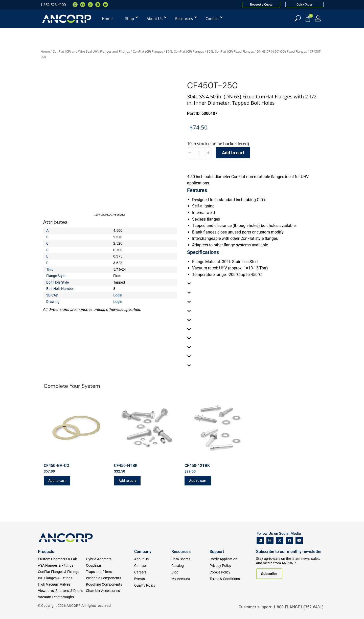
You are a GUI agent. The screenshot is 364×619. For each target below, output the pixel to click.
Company (143, 552)
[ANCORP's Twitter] (280, 540)
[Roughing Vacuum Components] (110, 584)
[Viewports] (62, 591)
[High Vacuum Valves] (62, 584)
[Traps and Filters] (110, 572)
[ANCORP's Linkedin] (260, 540)
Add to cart (233, 153)
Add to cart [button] (57, 481)
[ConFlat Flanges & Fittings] (62, 572)
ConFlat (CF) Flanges (148, 51)
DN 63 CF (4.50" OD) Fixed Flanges (282, 51)
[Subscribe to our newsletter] (269, 574)
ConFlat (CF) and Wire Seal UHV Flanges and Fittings (91, 51)
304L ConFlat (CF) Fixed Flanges (230, 51)
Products (46, 552)
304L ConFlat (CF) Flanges (185, 51)
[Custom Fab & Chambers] (62, 559)
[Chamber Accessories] (110, 591)
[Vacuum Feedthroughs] (62, 597)
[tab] (254, 284)
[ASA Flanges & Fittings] (62, 565)
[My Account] (318, 18)
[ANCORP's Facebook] (290, 540)
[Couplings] (110, 565)
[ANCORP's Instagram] (270, 540)
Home (45, 51)
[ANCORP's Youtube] (299, 540)
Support (217, 552)
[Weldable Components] (110, 578)
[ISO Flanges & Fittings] (62, 578)
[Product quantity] (199, 153)
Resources (181, 552)
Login (118, 295)
